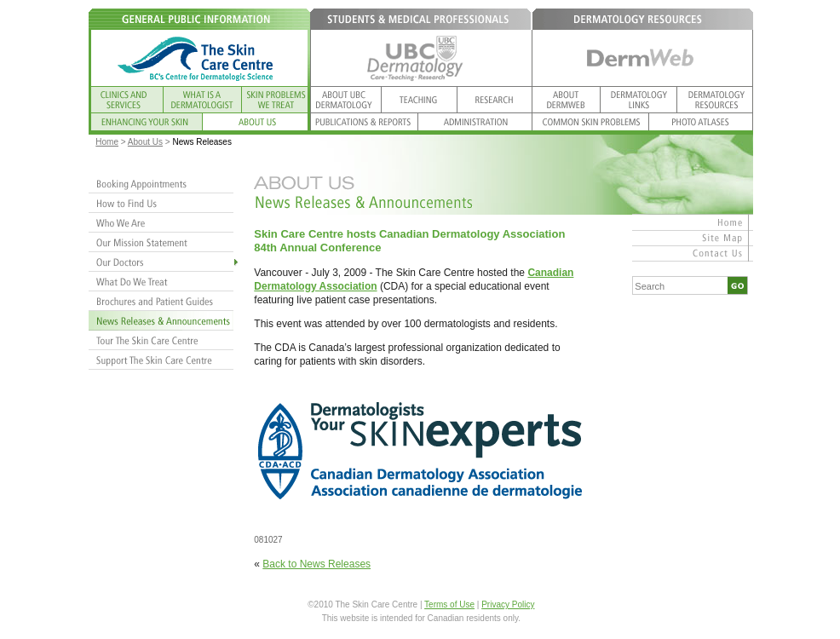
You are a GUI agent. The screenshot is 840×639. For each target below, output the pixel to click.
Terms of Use (449, 604)
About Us (145, 142)
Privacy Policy (508, 604)
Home (107, 142)
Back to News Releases (316, 564)
